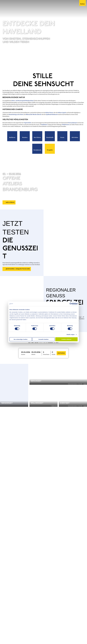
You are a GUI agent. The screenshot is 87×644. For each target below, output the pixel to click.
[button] (12, 136)
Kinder (54, 355)
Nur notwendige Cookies (21, 339)
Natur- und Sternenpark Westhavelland (23, 101)
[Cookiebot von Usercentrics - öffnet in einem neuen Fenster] (71, 304)
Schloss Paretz (49, 113)
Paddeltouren (66, 125)
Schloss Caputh (62, 113)
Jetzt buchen (61, 353)
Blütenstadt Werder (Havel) (34, 114)
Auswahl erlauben (43, 339)
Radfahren (45, 125)
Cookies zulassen (66, 339)
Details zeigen (71, 334)
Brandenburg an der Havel (16, 114)
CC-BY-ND (85, 67)
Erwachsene (46, 355)
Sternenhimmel (73, 123)
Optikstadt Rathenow (52, 114)
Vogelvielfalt (27, 123)
